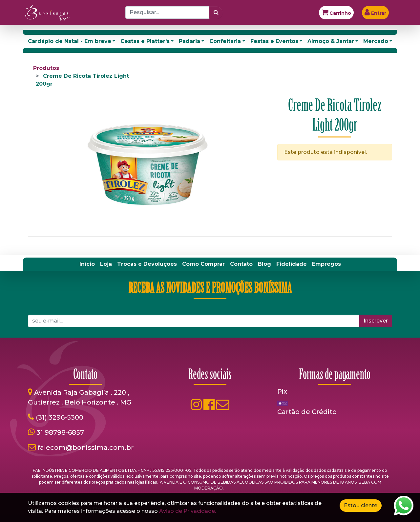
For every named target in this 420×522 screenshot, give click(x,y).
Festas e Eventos (274, 41)
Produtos (46, 68)
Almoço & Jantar (331, 41)
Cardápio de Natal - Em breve (70, 41)
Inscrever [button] (376, 321)
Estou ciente (361, 505)
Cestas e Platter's (145, 41)
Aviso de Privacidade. (188, 511)
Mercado (376, 41)
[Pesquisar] (216, 12)
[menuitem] (87, 264)
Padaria (189, 41)
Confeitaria (225, 41)
